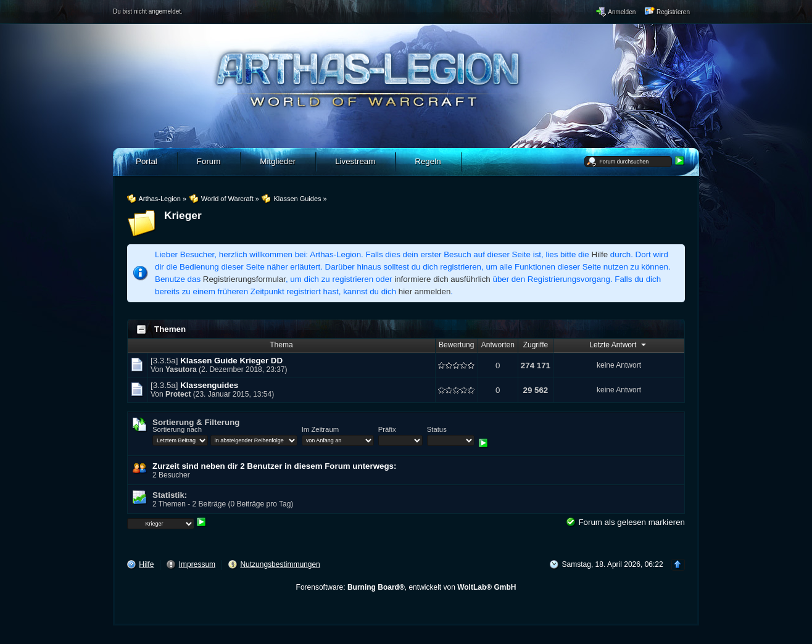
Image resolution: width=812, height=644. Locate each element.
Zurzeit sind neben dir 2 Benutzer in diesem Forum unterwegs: (274, 466)
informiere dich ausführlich (442, 279)
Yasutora (181, 369)
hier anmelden (425, 291)
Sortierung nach (177, 429)
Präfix (387, 429)
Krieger (183, 215)
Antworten (498, 345)
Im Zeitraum (320, 429)
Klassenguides (209, 385)
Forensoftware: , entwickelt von (406, 587)
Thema (281, 345)
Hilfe (600, 254)
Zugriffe (536, 345)
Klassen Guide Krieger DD (231, 361)
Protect (178, 394)
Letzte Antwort (619, 344)
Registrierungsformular (244, 279)
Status (437, 429)
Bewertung (456, 345)
